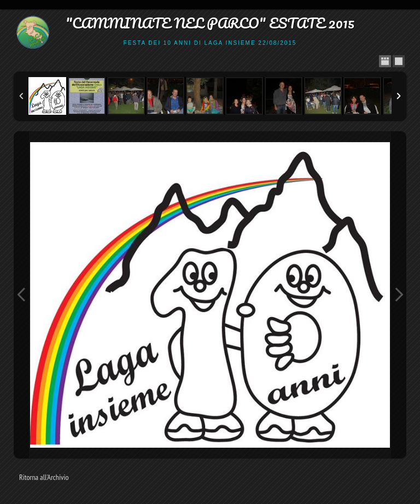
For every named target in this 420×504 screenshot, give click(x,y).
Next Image (399, 295)
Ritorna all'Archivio (44, 477)
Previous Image (21, 295)
